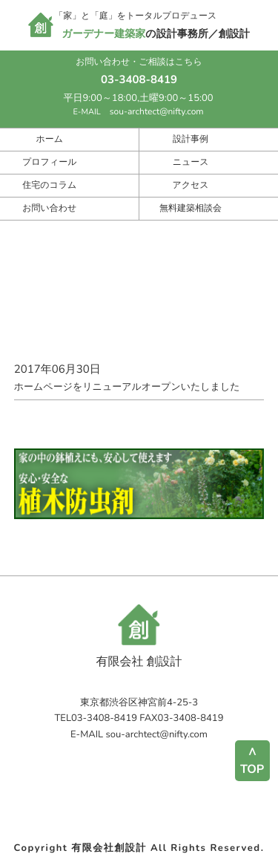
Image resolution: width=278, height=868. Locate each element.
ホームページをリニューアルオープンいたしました (139, 378)
